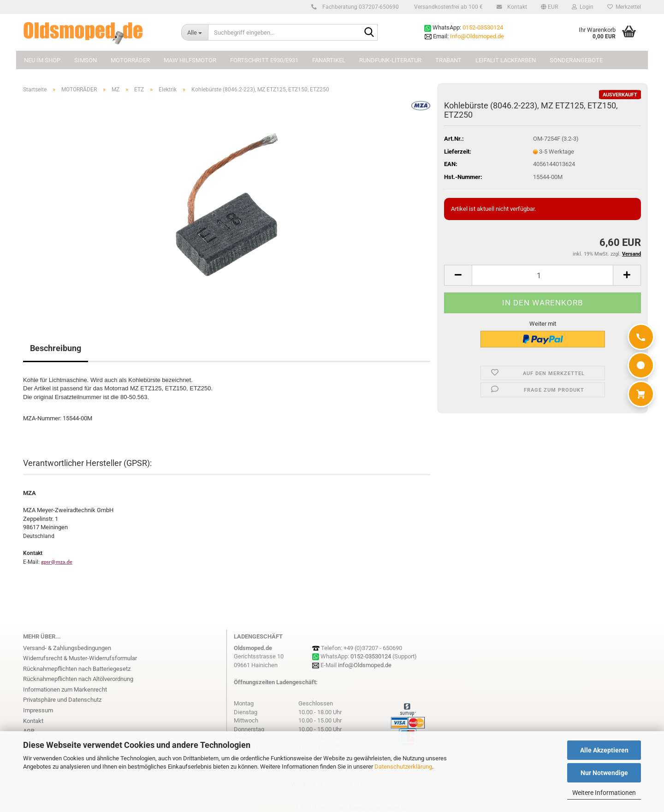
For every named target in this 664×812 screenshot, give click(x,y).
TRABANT (448, 60)
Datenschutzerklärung (403, 767)
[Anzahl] (542, 275)
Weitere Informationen (604, 793)
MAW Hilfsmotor (190, 60)
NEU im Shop (42, 60)
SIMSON (86, 60)
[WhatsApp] (641, 365)
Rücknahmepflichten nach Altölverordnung (78, 679)
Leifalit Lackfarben (506, 60)
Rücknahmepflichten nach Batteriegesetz (77, 669)
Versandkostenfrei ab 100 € (448, 7)
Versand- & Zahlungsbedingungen (67, 648)
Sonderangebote (576, 60)
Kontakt (516, 7)
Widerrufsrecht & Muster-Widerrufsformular (80, 658)
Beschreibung (56, 348)
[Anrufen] (641, 337)
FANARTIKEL (329, 60)
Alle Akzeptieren (604, 750)
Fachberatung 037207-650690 (359, 7)
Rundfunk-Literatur (390, 60)
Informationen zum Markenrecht (65, 690)
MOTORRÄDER (130, 60)
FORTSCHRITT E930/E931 (264, 60)
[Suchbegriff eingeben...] (195, 32)
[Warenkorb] (641, 394)
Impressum (38, 710)
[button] (549, 7)
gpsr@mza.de (57, 562)
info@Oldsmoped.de (365, 665)
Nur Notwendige (604, 773)
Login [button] (583, 7)
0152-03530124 (483, 27)
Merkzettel (624, 7)
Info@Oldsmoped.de (477, 36)
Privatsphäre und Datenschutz (62, 700)
